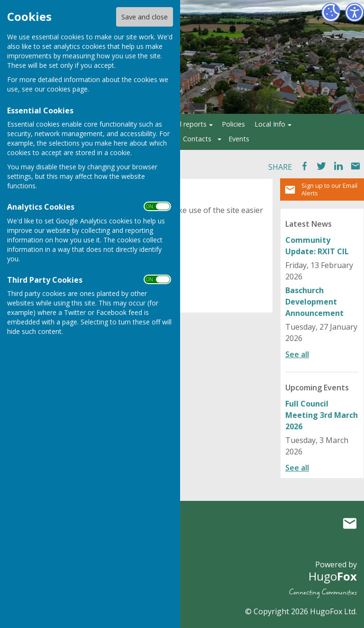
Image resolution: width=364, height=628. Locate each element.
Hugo (333, 576)
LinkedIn (338, 166)
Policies (233, 124)
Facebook (304, 166)
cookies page (67, 89)
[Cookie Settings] (331, 12)
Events (239, 139)
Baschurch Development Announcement (314, 302)
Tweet (321, 166)
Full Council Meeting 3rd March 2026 (322, 415)
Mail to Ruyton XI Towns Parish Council (350, 523)
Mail (355, 166)
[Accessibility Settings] (355, 12)
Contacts (197, 139)
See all (297, 354)
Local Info (270, 124)
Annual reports (184, 124)
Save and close (145, 17)
